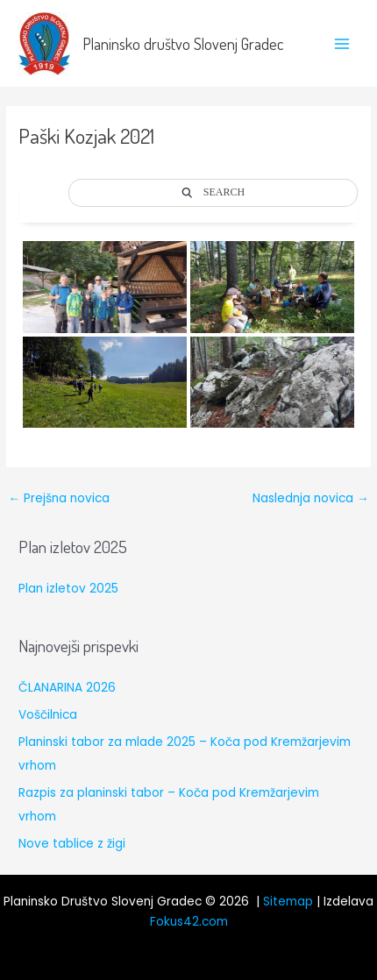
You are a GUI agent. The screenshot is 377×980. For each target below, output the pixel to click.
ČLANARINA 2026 (67, 688)
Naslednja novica (311, 498)
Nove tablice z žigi (72, 844)
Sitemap (288, 902)
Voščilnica (48, 715)
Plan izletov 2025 (68, 589)
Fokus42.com (189, 922)
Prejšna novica (59, 498)
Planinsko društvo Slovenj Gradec (183, 43)
